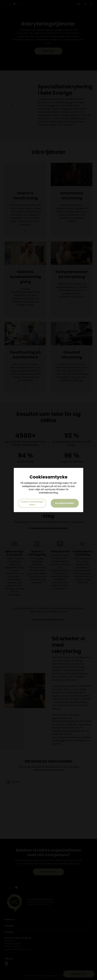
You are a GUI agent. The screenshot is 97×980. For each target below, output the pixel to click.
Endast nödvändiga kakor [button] (32, 503)
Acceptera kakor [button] (65, 503)
